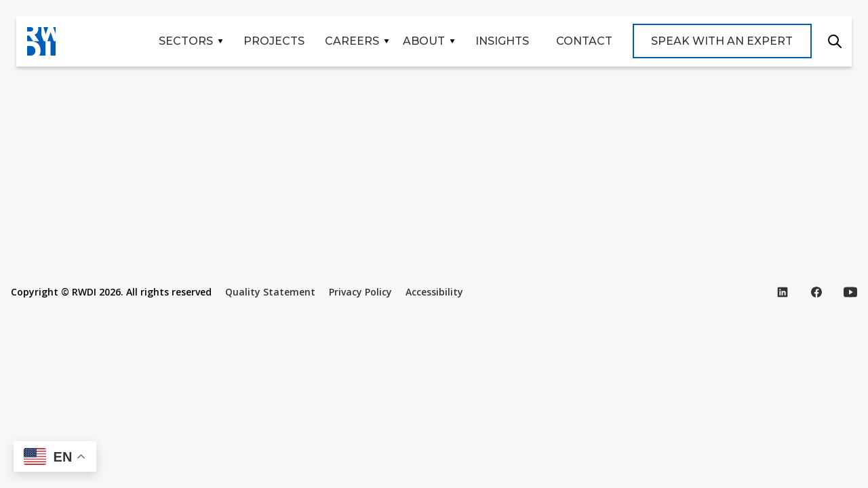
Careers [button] (352, 41)
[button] (55, 456)
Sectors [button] (186, 41)
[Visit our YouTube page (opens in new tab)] (850, 292)
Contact (584, 41)
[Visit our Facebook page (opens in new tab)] (816, 292)
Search (835, 41)
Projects (274, 41)
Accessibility (434, 292)
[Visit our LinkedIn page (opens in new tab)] (783, 292)
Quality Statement (270, 292)
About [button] (424, 41)
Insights (502, 41)
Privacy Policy (360, 292)
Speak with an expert (722, 41)
